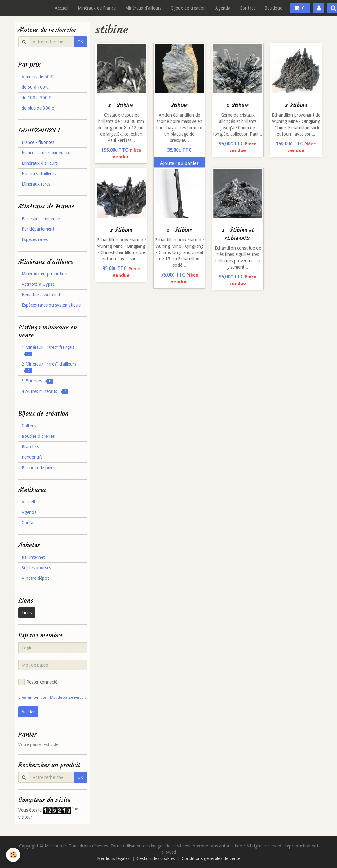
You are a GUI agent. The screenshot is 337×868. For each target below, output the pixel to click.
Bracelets (30, 447)
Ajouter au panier (179, 163)
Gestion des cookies (156, 858)
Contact (247, 8)
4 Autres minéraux (45, 391)
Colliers (29, 426)
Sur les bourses (36, 568)
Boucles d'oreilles (38, 436)
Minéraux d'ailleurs (143, 8)
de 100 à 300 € (36, 98)
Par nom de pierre (39, 468)
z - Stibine (121, 105)
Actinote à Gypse (38, 284)
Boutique (273, 8)
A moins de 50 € (37, 77)
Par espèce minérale (41, 219)
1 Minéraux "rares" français (48, 351)
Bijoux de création (188, 8)
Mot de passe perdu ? (68, 697)
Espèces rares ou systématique (51, 305)
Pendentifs (32, 457)
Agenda (223, 8)
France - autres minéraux (45, 153)
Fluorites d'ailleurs (39, 174)
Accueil (62, 8)
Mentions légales (113, 858)
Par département (38, 229)
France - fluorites (38, 142)
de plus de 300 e (38, 108)
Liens (27, 613)
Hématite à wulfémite (42, 295)
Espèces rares (35, 239)
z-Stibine (238, 105)
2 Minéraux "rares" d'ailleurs (49, 367)
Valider (28, 712)
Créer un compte (32, 697)
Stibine (179, 105)
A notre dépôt (35, 578)
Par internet (33, 557)
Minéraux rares (36, 184)
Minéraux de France (97, 8)
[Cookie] (13, 855)
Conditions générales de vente (211, 858)
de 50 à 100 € (35, 87)
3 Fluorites (37, 381)
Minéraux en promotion (44, 274)
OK (80, 42)
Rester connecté (38, 682)
